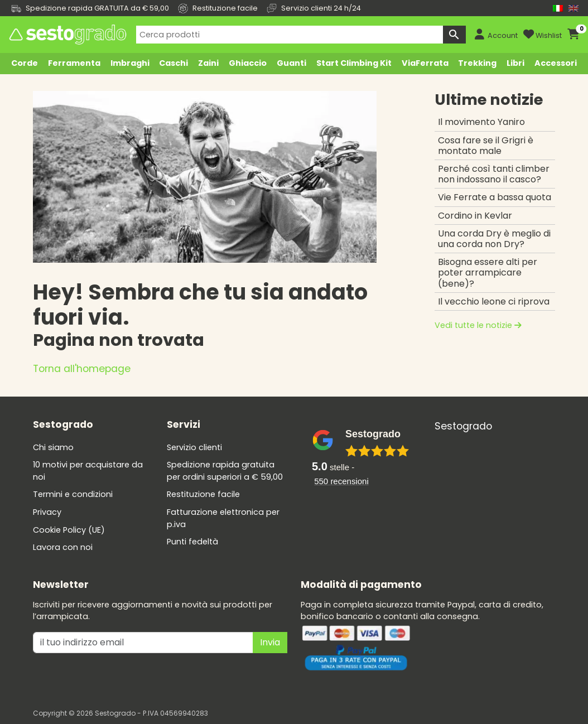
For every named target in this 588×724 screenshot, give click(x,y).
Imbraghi (130, 63)
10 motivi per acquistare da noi (88, 471)
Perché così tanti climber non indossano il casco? (494, 174)
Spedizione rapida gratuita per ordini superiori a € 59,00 (225, 471)
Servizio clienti (194, 447)
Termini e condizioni (73, 494)
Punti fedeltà (192, 542)
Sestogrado (463, 426)
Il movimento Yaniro (481, 122)
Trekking (477, 63)
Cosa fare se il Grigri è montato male (486, 146)
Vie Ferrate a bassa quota (495, 197)
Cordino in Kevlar (475, 216)
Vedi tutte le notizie (478, 325)
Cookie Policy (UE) (69, 530)
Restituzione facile (203, 494)
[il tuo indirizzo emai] (143, 643)
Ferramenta (74, 63)
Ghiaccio (248, 63)
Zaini (208, 63)
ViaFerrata (425, 63)
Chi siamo (53, 447)
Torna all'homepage (82, 369)
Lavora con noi (63, 547)
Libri (515, 63)
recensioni (341, 481)
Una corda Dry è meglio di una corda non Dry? (494, 239)
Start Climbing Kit (354, 63)
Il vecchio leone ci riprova (494, 301)
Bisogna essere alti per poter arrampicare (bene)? (488, 272)
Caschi (173, 63)
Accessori (556, 63)
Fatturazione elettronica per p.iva (223, 518)
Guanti (291, 63)
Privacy (47, 512)
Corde (25, 63)
